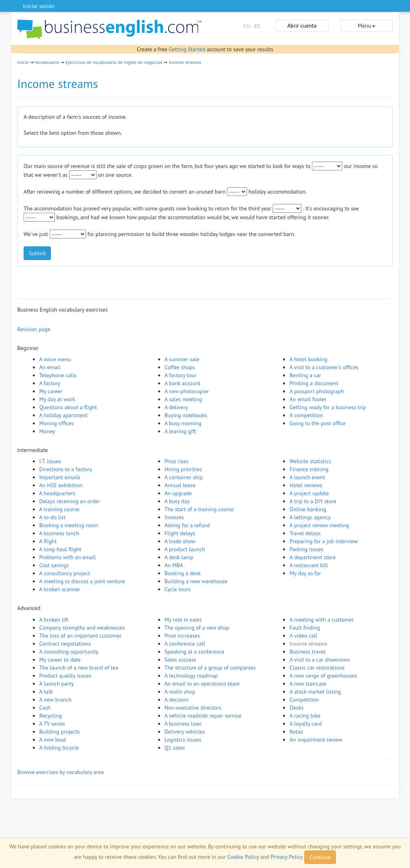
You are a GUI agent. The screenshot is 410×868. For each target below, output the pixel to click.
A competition (306, 415)
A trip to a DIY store (313, 501)
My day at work (57, 399)
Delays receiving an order (69, 501)
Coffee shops (180, 367)
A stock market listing (315, 692)
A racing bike (305, 716)
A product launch (185, 549)
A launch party (56, 684)
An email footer (308, 399)
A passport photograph (317, 391)
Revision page (34, 329)
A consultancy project (65, 573)
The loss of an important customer (80, 636)
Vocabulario (47, 62)
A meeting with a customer (322, 620)
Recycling (50, 716)
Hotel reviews (306, 485)
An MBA (174, 565)
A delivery (176, 407)
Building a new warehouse (196, 581)
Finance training (309, 469)
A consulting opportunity (69, 652)
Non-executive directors (193, 708)
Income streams (185, 62)
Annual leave (180, 485)
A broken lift (54, 620)
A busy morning (183, 423)
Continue (320, 857)
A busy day (177, 501)
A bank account (183, 383)
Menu (367, 26)
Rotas (296, 732)
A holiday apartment (63, 415)
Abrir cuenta (302, 26)
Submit (37, 253)
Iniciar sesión (39, 6)
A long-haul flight (60, 549)
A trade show (180, 541)
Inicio (23, 62)
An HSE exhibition (61, 485)
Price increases (182, 636)
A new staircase (308, 684)
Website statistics (310, 461)
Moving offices (56, 423)
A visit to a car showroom (320, 660)
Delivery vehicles (185, 732)
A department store (313, 557)
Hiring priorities (183, 469)
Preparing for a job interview (324, 541)
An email (50, 367)
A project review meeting (319, 525)
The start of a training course (199, 509)
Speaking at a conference (195, 652)
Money (47, 431)
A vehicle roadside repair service (203, 716)
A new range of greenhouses (323, 676)
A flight (48, 541)
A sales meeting (183, 399)
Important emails (60, 477)
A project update (309, 493)
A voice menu (55, 359)
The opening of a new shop (197, 628)
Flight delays (180, 533)
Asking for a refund (187, 525)
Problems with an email (67, 557)
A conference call (185, 644)
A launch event (307, 477)
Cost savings (54, 565)
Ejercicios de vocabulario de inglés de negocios (114, 62)
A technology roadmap (191, 676)
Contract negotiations (65, 644)
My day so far (305, 573)
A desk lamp (179, 557)
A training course (59, 509)
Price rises (177, 461)
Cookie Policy (243, 857)
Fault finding (305, 628)
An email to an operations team (202, 684)
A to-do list (52, 517)
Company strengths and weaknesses (82, 628)
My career (51, 391)
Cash (45, 708)
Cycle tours (178, 589)
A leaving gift (180, 431)
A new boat (52, 740)
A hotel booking (308, 359)
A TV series (52, 724)
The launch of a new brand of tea (79, 668)
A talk (46, 692)
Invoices (174, 517)
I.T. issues (50, 461)
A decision (177, 700)
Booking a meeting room (69, 525)
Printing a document (314, 383)
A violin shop (180, 692)
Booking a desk (183, 573)
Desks (296, 708)
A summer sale (182, 359)
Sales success (181, 660)
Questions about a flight (68, 407)
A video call (303, 636)
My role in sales (183, 620)
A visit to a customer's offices (324, 367)
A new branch (55, 700)
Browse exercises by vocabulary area (60, 772)
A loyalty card (305, 724)
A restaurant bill (309, 565)
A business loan (183, 724)
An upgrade (178, 493)
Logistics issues (183, 740)
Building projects (59, 732)
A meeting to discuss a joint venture (82, 581)
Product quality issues (65, 676)
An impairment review (316, 740)
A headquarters (57, 493)
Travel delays (305, 533)
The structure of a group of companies (210, 668)
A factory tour (181, 375)
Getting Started (187, 49)
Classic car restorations (317, 668)
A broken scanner (60, 589)
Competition (304, 700)
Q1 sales (175, 748)
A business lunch (59, 533)
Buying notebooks (186, 415)
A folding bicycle (59, 748)
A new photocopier (187, 391)
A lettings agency (310, 517)
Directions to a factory (66, 469)
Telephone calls (58, 375)
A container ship (184, 477)
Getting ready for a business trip (328, 407)
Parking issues (306, 549)
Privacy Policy (287, 857)
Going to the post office (318, 423)
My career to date (60, 660)
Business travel (307, 652)
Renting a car (305, 375)
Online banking (308, 509)
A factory (50, 383)
